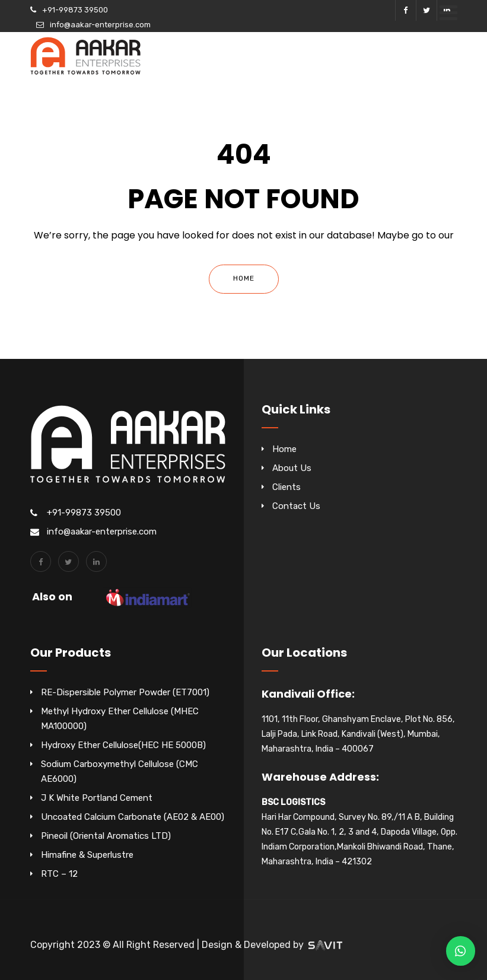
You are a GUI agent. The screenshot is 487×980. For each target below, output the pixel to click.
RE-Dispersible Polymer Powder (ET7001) (125, 692)
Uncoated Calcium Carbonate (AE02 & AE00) (133, 817)
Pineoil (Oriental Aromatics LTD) (106, 836)
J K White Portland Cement (97, 798)
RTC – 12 (59, 874)
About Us (292, 468)
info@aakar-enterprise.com (100, 25)
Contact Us (296, 506)
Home (244, 278)
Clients (287, 487)
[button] (461, 951)
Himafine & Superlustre (87, 855)
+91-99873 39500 (75, 10)
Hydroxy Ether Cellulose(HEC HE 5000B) (123, 745)
